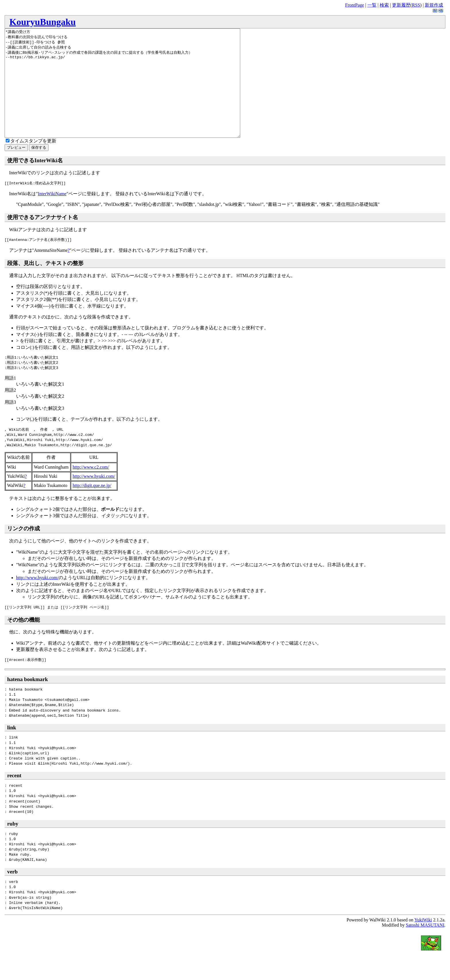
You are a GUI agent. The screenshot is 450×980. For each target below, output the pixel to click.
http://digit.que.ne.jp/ (92, 507)
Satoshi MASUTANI (425, 947)
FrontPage (355, 5)
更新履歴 (401, 5)
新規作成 (434, 5)
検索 (384, 5)
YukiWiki (423, 941)
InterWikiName (52, 215)
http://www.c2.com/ (91, 489)
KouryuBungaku (43, 22)
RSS (416, 5)
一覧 (372, 5)
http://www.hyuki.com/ (94, 498)
